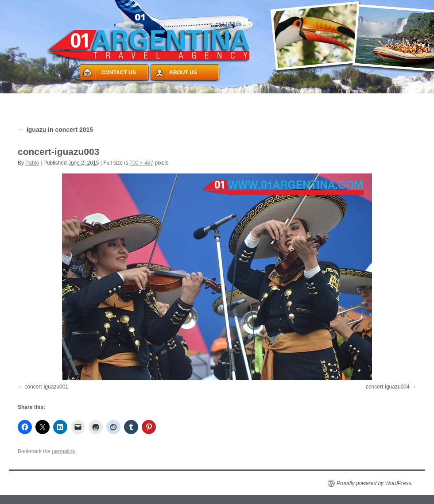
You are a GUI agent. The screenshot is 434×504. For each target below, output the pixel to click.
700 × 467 (142, 163)
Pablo (32, 163)
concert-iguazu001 (46, 387)
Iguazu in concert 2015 (55, 130)
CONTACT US (119, 73)
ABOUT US (183, 73)
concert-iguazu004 (388, 387)
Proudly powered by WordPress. (375, 483)
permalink (63, 451)
